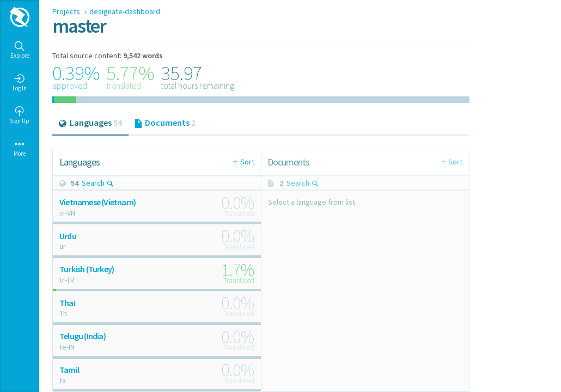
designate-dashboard (125, 11)
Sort (247, 162)
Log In (20, 83)
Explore (20, 50)
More (20, 148)
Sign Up (20, 115)
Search (98, 183)
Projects (67, 11)
